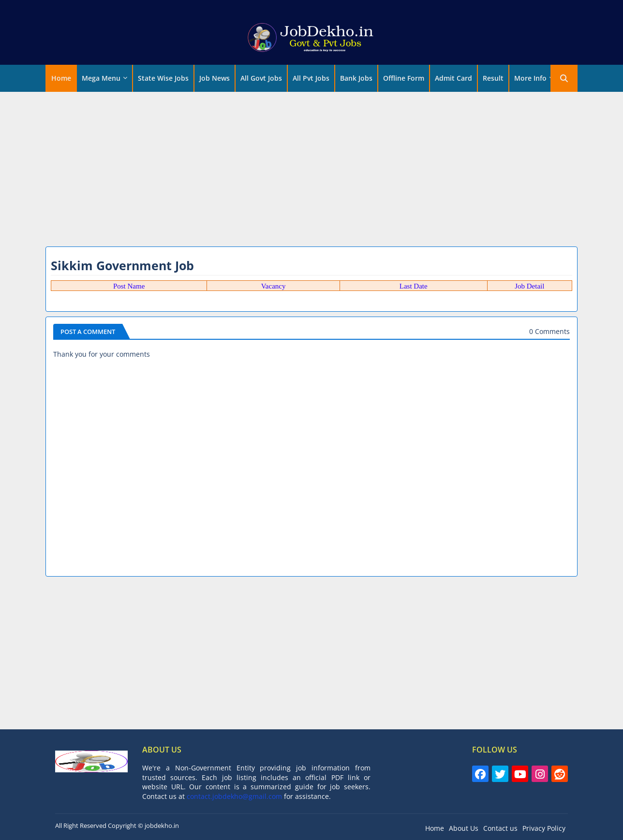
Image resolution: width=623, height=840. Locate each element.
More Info (530, 78)
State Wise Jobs (163, 78)
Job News (215, 78)
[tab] (61, 78)
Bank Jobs (356, 78)
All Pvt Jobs (311, 78)
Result (493, 78)
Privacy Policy (544, 828)
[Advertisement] (311, 167)
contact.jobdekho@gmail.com (234, 796)
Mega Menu (101, 78)
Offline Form (404, 78)
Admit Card (453, 78)
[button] (564, 78)
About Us (464, 828)
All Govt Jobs (261, 78)
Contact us (500, 828)
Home (61, 78)
